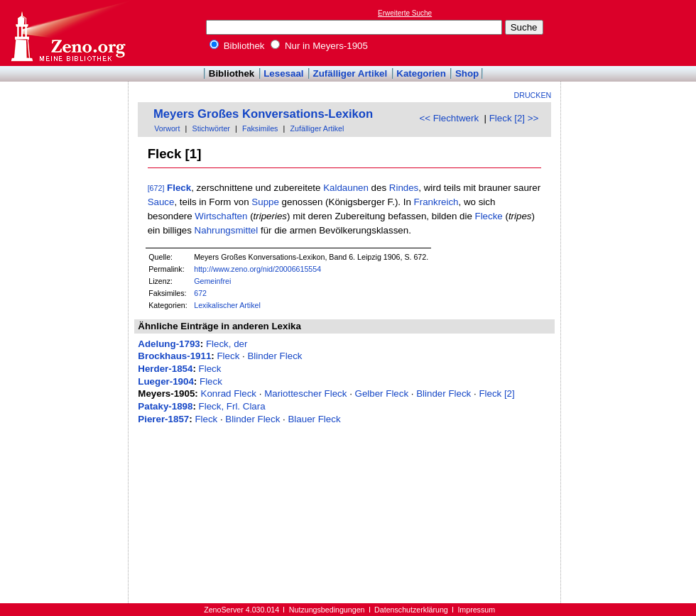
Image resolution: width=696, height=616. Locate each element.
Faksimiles (260, 128)
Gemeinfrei (212, 281)
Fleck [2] (496, 394)
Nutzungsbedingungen (327, 610)
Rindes (404, 188)
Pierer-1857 (163, 419)
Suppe (265, 202)
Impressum (476, 610)
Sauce (161, 202)
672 (200, 293)
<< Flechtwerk (449, 118)
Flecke (489, 216)
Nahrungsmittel (227, 230)
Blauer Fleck (314, 419)
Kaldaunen (346, 188)
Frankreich (436, 202)
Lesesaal (283, 73)
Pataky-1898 (165, 406)
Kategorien (421, 73)
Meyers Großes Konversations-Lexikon (263, 114)
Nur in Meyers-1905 (319, 46)
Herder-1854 (165, 369)
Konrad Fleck (229, 394)
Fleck (179, 188)
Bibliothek (237, 46)
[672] (156, 188)
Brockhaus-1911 (174, 356)
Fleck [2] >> (514, 118)
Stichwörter (211, 128)
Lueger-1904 (166, 381)
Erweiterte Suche (405, 13)
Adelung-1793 (169, 344)
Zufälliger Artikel (350, 73)
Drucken (533, 95)
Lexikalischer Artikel (227, 305)
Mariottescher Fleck (305, 394)
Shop (467, 73)
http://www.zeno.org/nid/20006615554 (257, 269)
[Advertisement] (631, 33)
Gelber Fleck (382, 394)
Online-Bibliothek (67, 33)
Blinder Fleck (274, 356)
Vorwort (167, 128)
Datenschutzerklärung (411, 610)
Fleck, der (227, 344)
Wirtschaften (221, 216)
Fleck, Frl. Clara (232, 406)
